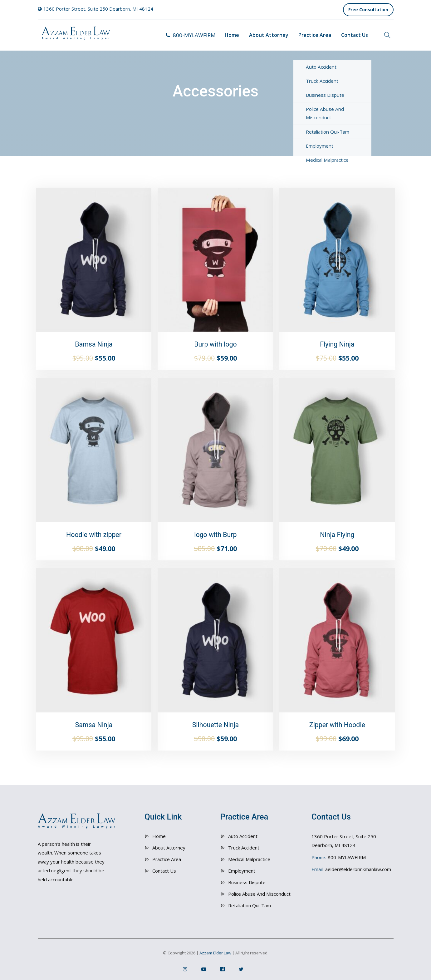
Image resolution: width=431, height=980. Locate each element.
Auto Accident (243, 836)
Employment (242, 871)
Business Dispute (247, 882)
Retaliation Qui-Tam (250, 905)
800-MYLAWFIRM (191, 35)
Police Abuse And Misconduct (259, 894)
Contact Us (355, 35)
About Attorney (269, 35)
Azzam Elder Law (215, 953)
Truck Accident (244, 848)
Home (232, 35)
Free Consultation (368, 10)
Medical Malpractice (249, 859)
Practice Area (315, 35)
